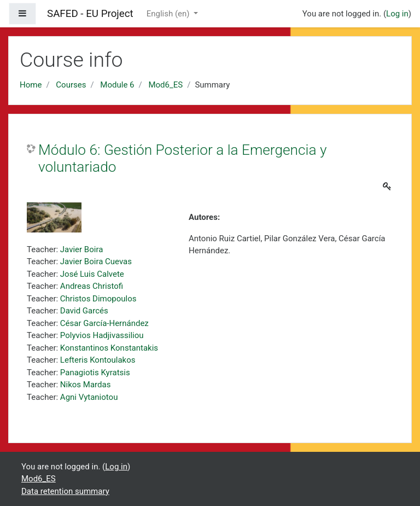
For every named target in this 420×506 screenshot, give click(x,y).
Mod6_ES (165, 85)
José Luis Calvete (92, 274)
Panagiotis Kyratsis (95, 373)
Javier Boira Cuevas (96, 261)
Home (31, 85)
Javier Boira (82, 249)
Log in (397, 14)
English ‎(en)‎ (169, 14)
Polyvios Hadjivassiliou (102, 335)
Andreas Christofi (92, 286)
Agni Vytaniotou (89, 397)
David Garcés (84, 311)
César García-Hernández (104, 323)
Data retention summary (65, 491)
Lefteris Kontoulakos (98, 360)
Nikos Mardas (86, 385)
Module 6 (117, 85)
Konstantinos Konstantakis (109, 348)
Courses (71, 85)
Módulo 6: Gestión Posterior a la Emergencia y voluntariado (182, 159)
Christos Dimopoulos (98, 299)
